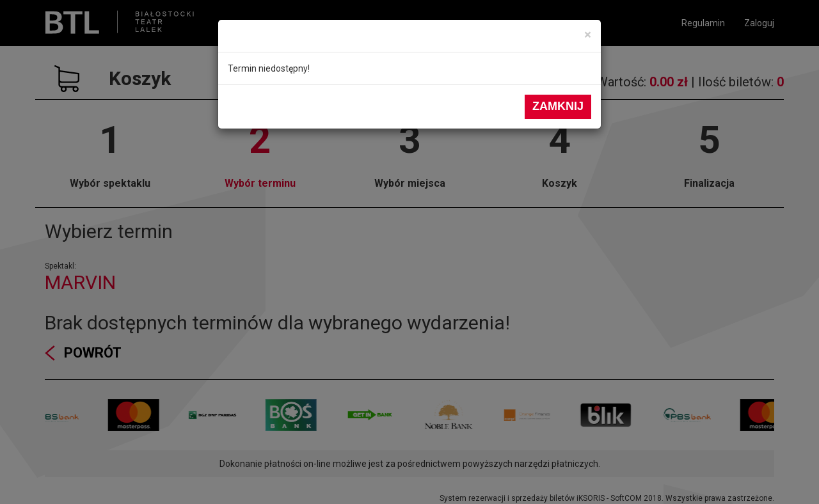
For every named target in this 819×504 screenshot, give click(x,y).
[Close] (588, 35)
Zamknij (558, 106)
